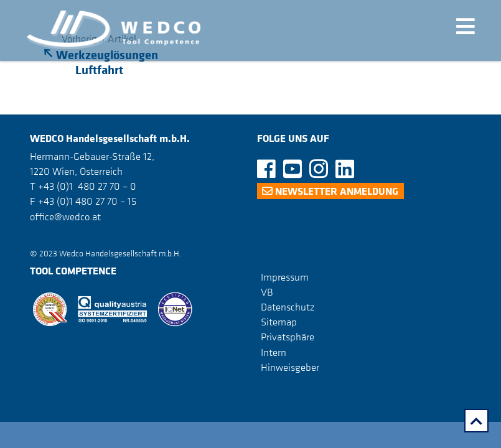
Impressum (285, 277)
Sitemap (279, 322)
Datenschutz (288, 307)
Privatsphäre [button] (288, 337)
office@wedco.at (65, 217)
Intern (274, 352)
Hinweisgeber (290, 367)
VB (267, 292)
